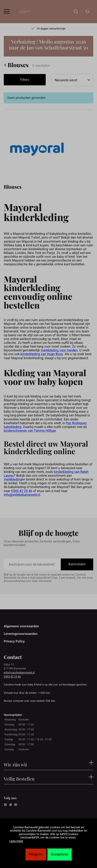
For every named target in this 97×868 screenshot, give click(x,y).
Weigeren (36, 854)
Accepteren (60, 854)
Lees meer (16, 841)
